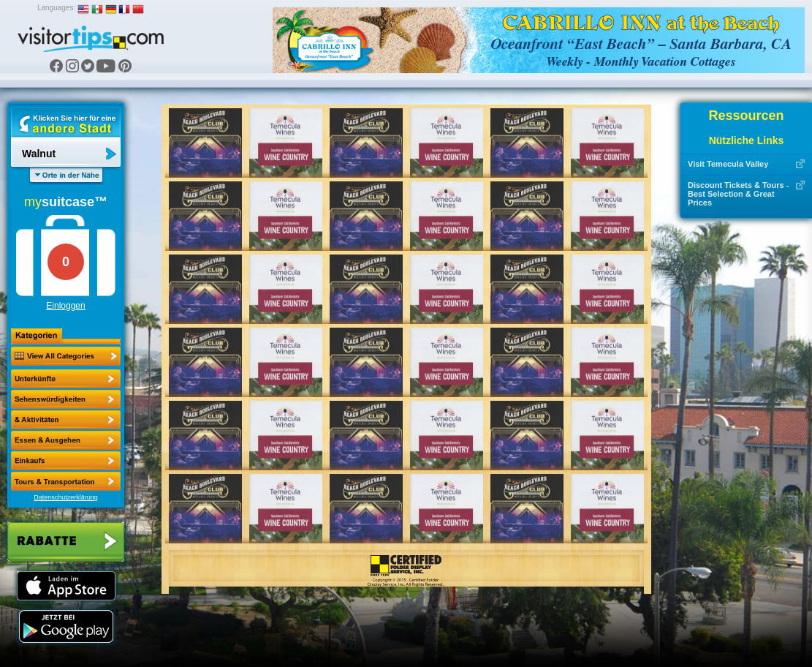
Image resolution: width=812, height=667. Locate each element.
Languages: (56, 8)
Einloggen (65, 306)
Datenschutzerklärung (66, 497)
